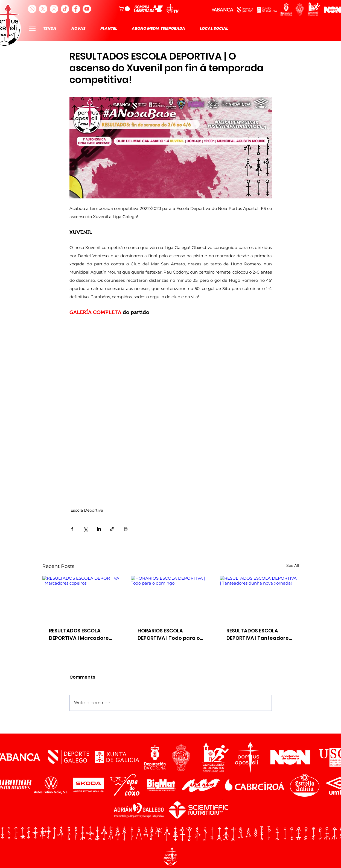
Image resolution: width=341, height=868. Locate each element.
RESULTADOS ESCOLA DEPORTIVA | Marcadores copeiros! (80, 634)
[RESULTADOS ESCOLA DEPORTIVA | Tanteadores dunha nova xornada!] (259, 598)
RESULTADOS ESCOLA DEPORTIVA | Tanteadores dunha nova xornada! (259, 634)
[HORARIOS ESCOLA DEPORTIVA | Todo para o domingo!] (170, 598)
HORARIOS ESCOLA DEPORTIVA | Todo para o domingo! (169, 634)
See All (293, 565)
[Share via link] (112, 529)
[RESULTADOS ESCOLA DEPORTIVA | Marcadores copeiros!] (82, 598)
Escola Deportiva (87, 510)
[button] (125, 9)
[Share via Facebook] (72, 529)
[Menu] (32, 29)
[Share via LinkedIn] (99, 529)
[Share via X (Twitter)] (85, 529)
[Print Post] (126, 529)
